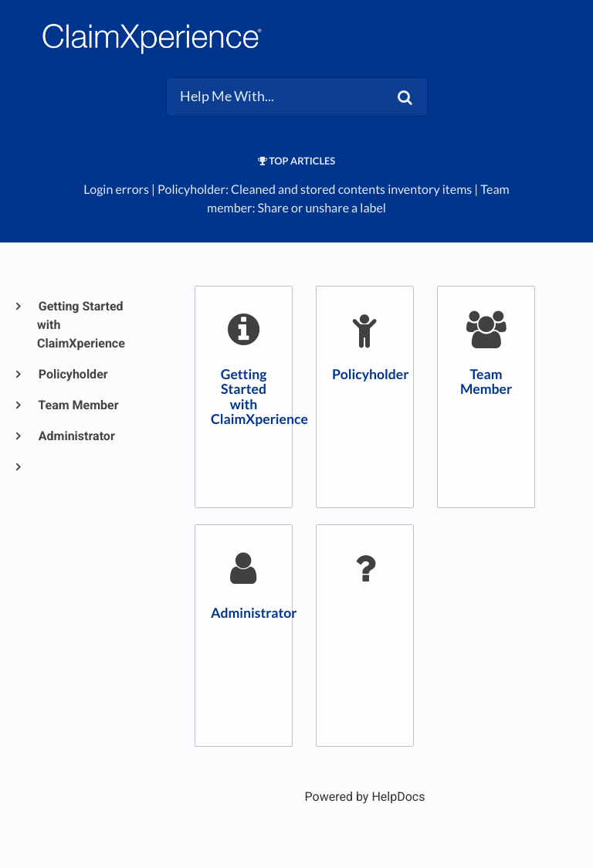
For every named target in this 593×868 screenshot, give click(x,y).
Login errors (116, 190)
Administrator (76, 436)
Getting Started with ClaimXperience (81, 325)
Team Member (78, 405)
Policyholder (73, 374)
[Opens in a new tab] (365, 797)
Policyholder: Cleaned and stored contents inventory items (315, 190)
